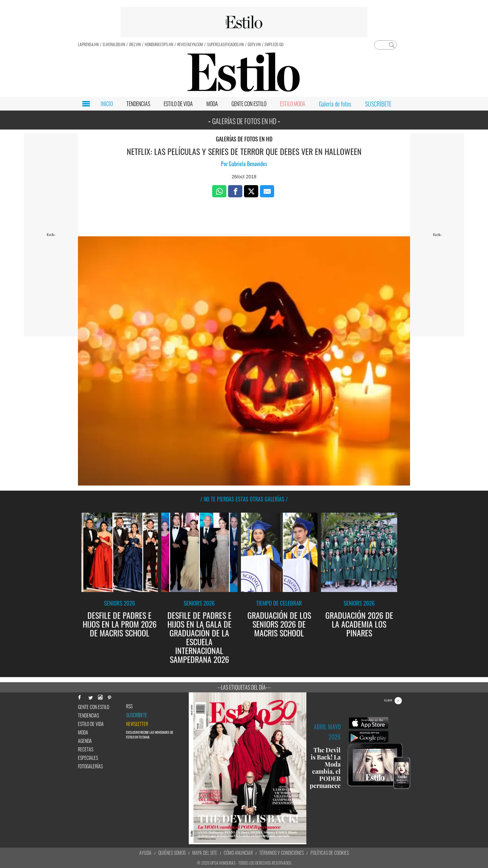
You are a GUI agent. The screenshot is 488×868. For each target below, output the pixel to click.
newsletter (137, 724)
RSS (129, 706)
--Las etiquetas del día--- (244, 687)
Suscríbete (137, 715)
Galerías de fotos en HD (244, 139)
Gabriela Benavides (248, 164)
